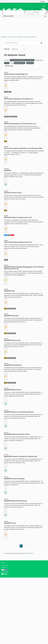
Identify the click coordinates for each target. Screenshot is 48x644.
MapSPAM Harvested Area (13, 365)
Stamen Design (12, 37)
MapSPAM (7, 170)
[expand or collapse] (44, 6)
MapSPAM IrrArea (10, 523)
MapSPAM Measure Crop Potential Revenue (19, 412)
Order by (7, 49)
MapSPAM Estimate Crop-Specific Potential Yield (20, 456)
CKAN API (4, 568)
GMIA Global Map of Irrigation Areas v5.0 (18, 217)
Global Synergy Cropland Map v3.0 (16, 74)
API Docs (31, 553)
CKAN (4, 574)
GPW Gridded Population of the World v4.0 (18, 99)
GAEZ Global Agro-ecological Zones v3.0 (18, 242)
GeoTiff (6, 92)
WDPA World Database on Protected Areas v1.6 (20, 124)
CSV (6, 141)
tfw (10, 92)
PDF (12, 235)
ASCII (11, 117)
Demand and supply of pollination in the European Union (23, 148)
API (25, 553)
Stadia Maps (4, 37)
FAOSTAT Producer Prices (13, 193)
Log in (43, 1)
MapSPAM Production (11, 316)
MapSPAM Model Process (13, 390)
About (3, 563)
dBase (9, 309)
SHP (6, 235)
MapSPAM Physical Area (12, 340)
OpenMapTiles (20, 37)
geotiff (6, 260)
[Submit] (42, 43)
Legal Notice (5, 565)
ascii (9, 235)
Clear (45, 16)
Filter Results (9, 66)
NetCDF (6, 117)
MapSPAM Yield (9, 291)
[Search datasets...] (22, 43)
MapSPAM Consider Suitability (14, 479)
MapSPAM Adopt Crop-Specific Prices (17, 434)
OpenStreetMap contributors (30, 37)
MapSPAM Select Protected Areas (15, 501)
